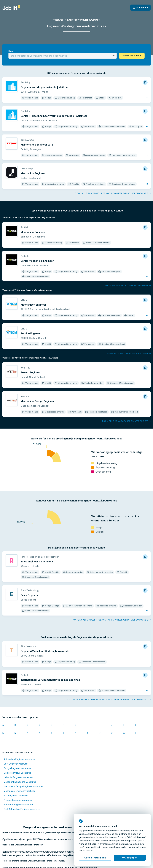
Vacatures (58, 20)
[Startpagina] (11, 8)
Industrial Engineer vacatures (18, 777)
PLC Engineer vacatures (16, 795)
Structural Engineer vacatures (18, 805)
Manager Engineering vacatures (20, 782)
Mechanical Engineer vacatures (19, 791)
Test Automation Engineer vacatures (22, 809)
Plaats (11, 51)
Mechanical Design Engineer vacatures (23, 786)
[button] (114, 56)
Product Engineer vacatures (18, 800)
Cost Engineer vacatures (16, 764)
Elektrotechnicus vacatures (17, 773)
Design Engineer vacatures (17, 768)
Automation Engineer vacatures (19, 759)
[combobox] (63, 56)
